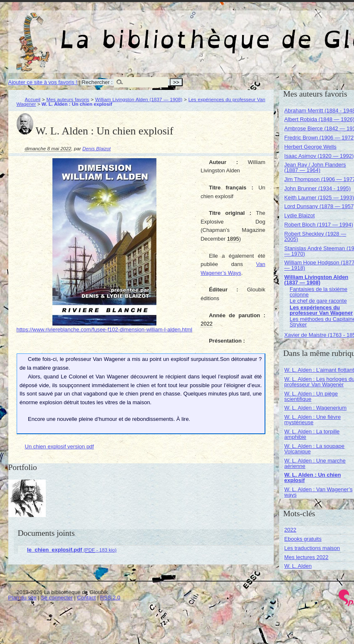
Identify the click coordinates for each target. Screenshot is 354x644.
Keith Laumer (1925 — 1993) (319, 198)
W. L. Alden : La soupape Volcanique (314, 449)
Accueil (33, 99)
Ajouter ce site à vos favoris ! (43, 82)
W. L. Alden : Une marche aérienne (315, 463)
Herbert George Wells (310, 147)
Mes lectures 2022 (306, 557)
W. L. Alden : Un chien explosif (312, 477)
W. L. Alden (298, 566)
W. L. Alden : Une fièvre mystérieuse (312, 420)
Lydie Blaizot (299, 215)
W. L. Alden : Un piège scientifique (311, 396)
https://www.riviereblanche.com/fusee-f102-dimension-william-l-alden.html (105, 329)
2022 (290, 530)
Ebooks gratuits (303, 539)
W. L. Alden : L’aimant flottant (319, 370)
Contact (86, 598)
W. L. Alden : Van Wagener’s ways (318, 492)
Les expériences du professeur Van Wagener (321, 310)
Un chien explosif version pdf (59, 446)
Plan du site (22, 598)
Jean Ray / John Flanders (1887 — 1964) (315, 167)
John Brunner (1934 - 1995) (317, 188)
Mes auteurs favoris (68, 99)
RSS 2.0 (110, 598)
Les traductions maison (312, 548)
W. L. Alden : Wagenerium (315, 408)
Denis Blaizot (97, 148)
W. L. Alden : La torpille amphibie (312, 434)
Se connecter (57, 598)
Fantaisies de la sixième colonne (318, 292)
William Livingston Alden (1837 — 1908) (139, 99)
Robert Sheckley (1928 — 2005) (315, 236)
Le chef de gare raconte (318, 301)
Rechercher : (97, 82)
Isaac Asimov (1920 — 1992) (319, 156)
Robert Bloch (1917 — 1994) (318, 225)
